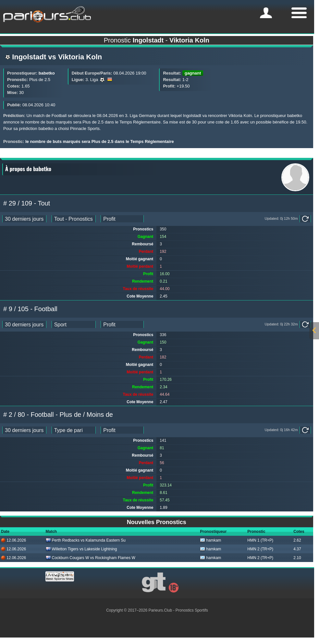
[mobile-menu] (266, 13)
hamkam (210, 540)
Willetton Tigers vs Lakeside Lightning (81, 549)
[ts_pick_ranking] (122, 219)
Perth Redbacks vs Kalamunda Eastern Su (86, 540)
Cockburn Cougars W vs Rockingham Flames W (91, 558)
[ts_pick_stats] (74, 219)
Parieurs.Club (160, 610)
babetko (47, 73)
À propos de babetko (28, 169)
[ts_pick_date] (24, 219)
